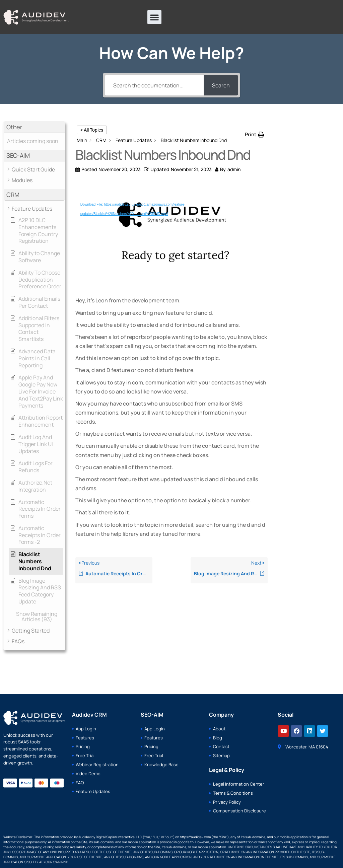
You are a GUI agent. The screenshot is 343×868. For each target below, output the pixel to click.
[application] (171, 237)
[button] (154, 17)
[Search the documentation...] (154, 85)
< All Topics (92, 130)
